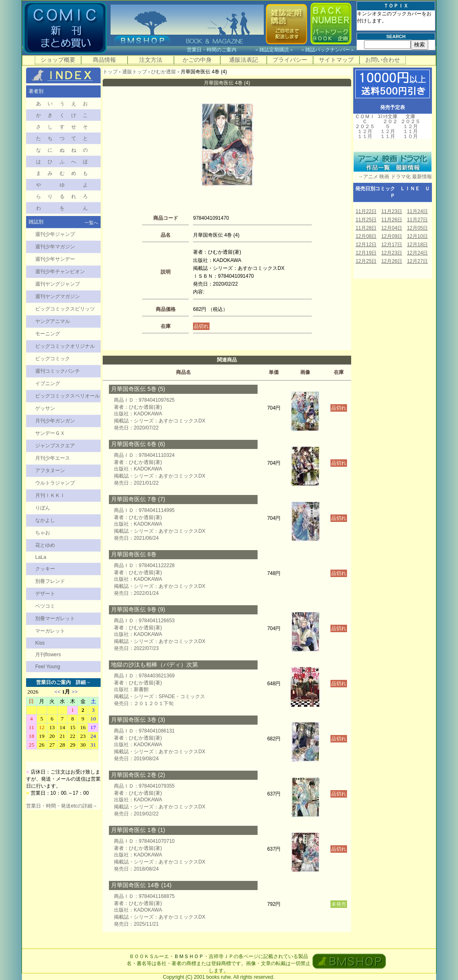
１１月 (365, 136)
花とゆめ (45, 545)
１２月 (365, 131)
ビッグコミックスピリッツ (65, 309)
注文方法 (151, 60)
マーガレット (50, 631)
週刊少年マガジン (55, 247)
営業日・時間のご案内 (220, 50)
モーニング (48, 334)
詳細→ (83, 682)
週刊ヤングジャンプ (58, 284)
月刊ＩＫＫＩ (50, 495)
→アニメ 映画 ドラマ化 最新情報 (393, 177)
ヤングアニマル (53, 321)
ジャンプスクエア (55, 446)
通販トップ (135, 72)
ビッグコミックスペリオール (67, 396)
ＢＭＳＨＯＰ (189, 956)
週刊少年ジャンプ (55, 234)
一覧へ (91, 223)
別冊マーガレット (55, 619)
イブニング (48, 383)
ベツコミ (45, 606)
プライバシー (290, 60)
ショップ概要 (58, 60)
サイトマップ (336, 60)
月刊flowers (48, 655)
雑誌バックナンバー (328, 50)
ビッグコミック (53, 359)
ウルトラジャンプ (55, 483)
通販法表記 (243, 60)
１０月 (410, 136)
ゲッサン (45, 408)
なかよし (45, 520)
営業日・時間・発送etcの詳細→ (62, 806)
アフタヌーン (50, 471)
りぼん (43, 508)
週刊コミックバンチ (58, 371)
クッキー (45, 569)
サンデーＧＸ (50, 433)
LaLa (41, 557)
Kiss (40, 643)
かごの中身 (197, 60)
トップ (110, 72)
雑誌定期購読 (274, 50)
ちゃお (43, 533)
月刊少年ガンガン (55, 421)
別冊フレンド (50, 581)
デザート (45, 594)
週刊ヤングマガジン (58, 296)
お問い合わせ (383, 60)
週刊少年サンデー (55, 259)
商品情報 (104, 60)
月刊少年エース (53, 458)
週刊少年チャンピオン (60, 272)
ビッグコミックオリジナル (65, 346)
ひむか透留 (164, 72)
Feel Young (48, 667)
